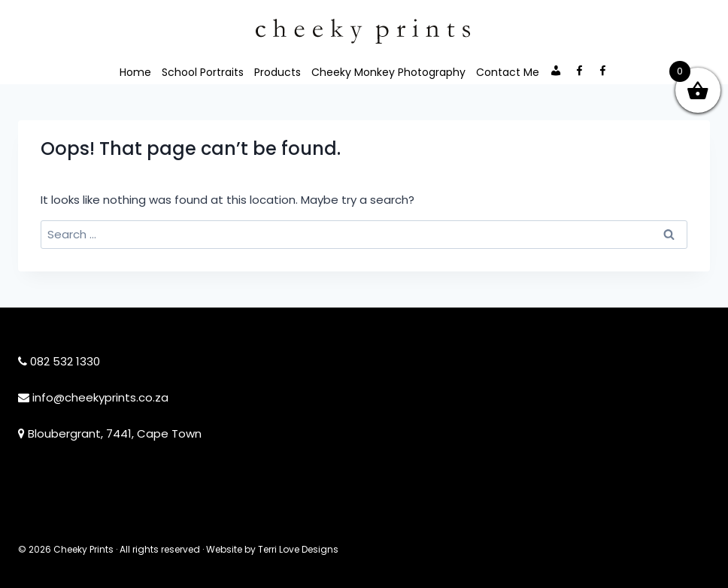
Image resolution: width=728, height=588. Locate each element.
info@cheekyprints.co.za (100, 397)
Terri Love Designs (298, 549)
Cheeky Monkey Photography (388, 72)
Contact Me (508, 72)
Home (135, 72)
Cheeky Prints (83, 549)
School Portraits (203, 72)
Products (278, 72)
